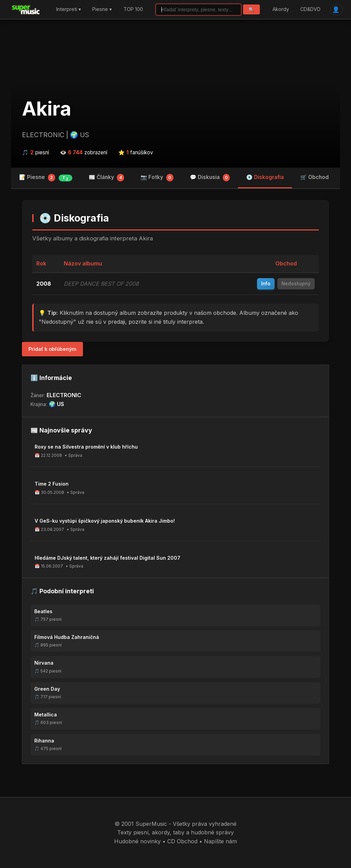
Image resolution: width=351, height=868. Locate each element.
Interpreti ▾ (69, 9)
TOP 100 (133, 9)
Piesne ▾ (102, 9)
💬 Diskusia (210, 178)
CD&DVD (310, 9)
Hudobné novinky (137, 841)
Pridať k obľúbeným (52, 349)
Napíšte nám (220, 841)
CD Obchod (182, 841)
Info (266, 284)
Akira (47, 109)
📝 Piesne (46, 178)
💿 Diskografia (265, 177)
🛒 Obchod (314, 177)
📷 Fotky (157, 178)
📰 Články (107, 178)
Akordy (281, 9)
